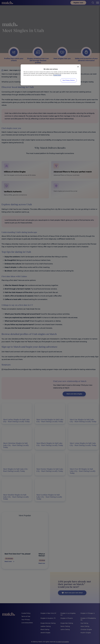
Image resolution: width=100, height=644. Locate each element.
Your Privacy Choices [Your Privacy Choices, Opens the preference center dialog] (69, 80)
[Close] (78, 67)
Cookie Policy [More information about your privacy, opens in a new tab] (57, 75)
